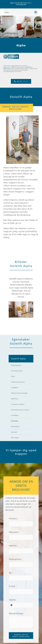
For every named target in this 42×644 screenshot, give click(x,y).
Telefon (12, 600)
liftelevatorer (7, 69)
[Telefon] (21, 81)
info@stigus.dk (21, 5)
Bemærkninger (16, 613)
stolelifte (28, 67)
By (11, 573)
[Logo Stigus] (11, 55)
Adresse (13, 546)
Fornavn (13, 519)
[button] (10, 310)
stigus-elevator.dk (16, 3)
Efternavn (14, 532)
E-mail (12, 586)
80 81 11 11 (27, 3)
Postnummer (16, 559)
